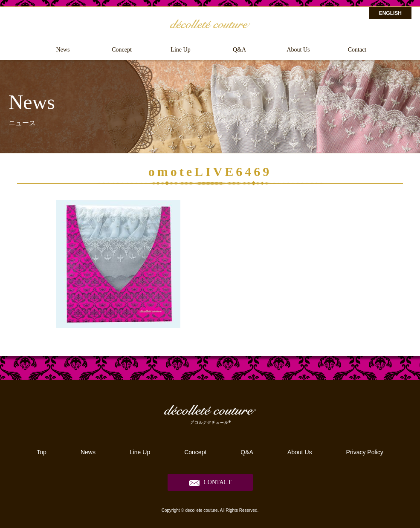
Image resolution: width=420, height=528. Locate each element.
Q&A (239, 50)
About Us (298, 50)
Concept (122, 50)
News (63, 50)
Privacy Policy (365, 452)
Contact (357, 50)
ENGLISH (390, 13)
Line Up (180, 50)
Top (42, 452)
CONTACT (218, 482)
